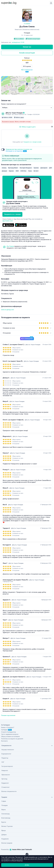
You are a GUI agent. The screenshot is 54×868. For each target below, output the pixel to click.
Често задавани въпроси (10, 734)
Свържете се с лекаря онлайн (32, 142)
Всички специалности (9, 791)
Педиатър (5, 758)
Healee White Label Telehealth (21, 850)
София (4, 801)
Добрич (4, 835)
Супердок (6, 730)
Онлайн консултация (33, 39)
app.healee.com (8, 221)
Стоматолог (5, 787)
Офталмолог (6, 775)
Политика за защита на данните (12, 739)
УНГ (3, 762)
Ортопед (4, 779)
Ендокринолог (6, 754)
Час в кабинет (19, 39)
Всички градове (7, 843)
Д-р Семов (10, 246)
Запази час (27, 47)
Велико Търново (7, 826)
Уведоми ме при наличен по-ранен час (19, 150)
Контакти (4, 741)
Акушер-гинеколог (8, 750)
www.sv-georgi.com (8, 310)
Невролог (5, 771)
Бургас (4, 822)
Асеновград (5, 814)
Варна (4, 810)
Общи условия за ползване (10, 737)
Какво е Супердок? (8, 727)
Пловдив (5, 805)
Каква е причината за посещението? (14, 104)
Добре (27, 865)
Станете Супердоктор (8, 732)
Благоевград (6, 818)
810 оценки (27, 66)
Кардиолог (5, 783)
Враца (4, 830)
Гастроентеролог (7, 766)
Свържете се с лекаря (12, 214)
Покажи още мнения (8, 715)
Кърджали (5, 839)
